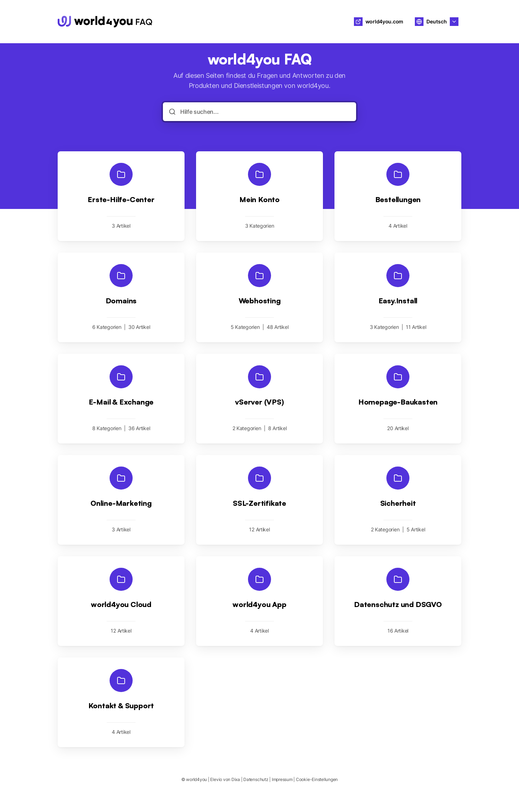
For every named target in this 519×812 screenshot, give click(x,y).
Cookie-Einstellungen (317, 779)
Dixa (236, 779)
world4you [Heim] (183, 22)
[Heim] (105, 22)
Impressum (282, 779)
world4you (196, 779)
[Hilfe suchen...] (265, 112)
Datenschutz (256, 779)
